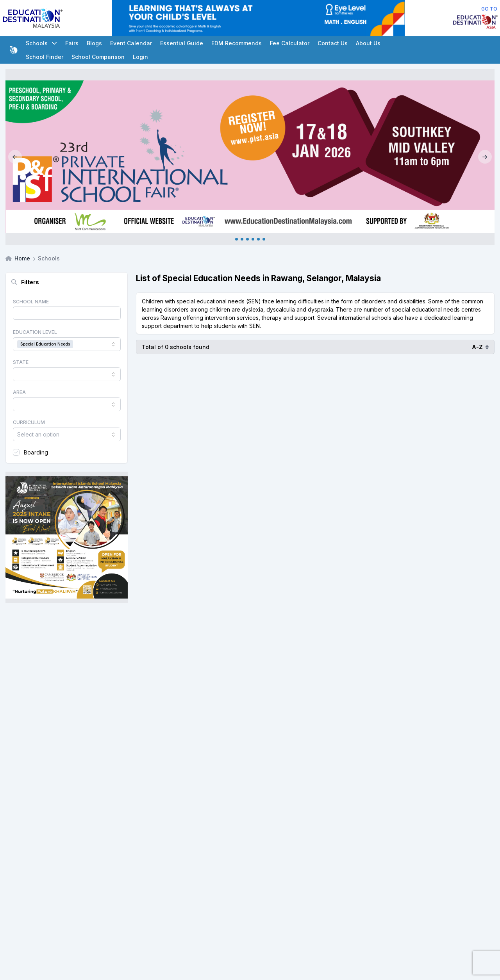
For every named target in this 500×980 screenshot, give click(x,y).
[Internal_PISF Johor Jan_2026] (250, 157)
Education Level (35, 332)
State (21, 362)
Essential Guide (182, 43)
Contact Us (333, 43)
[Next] (485, 157)
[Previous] (15, 157)
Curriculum (29, 422)
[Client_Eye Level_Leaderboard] (258, 18)
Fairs (72, 43)
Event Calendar (131, 43)
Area (19, 392)
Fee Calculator (290, 43)
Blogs (94, 43)
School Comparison (98, 57)
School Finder (45, 57)
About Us (368, 43)
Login (140, 57)
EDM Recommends (237, 43)
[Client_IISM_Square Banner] (67, 537)
